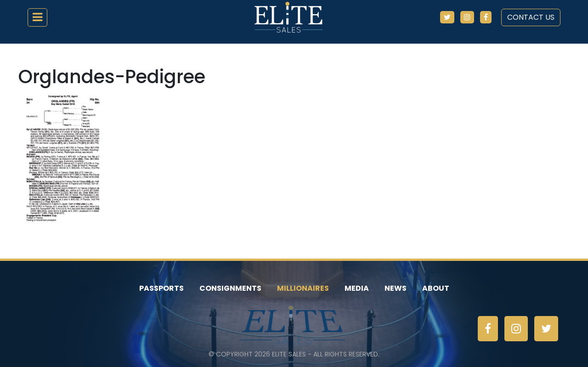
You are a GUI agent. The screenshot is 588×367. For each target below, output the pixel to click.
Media (357, 288)
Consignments (230, 288)
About (436, 288)
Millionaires (303, 288)
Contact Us (531, 17)
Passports (161, 288)
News (396, 288)
